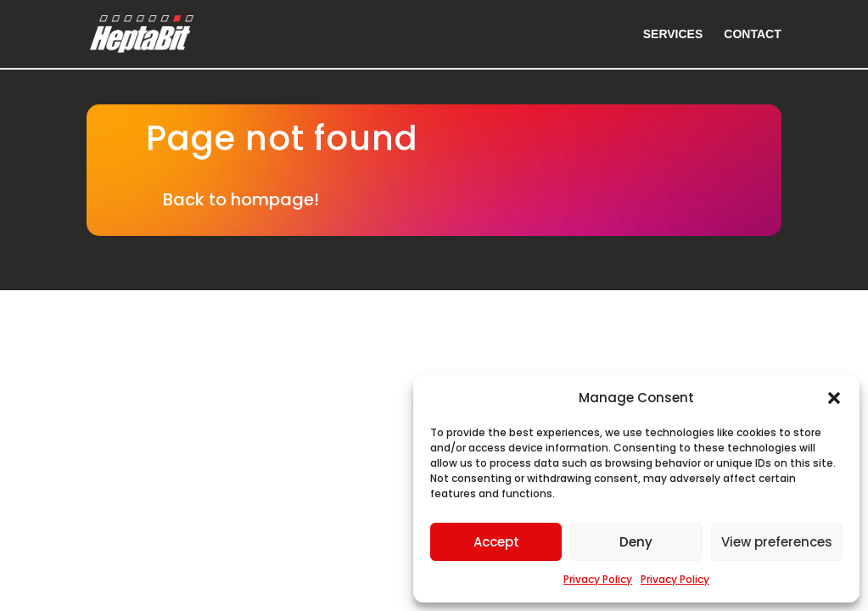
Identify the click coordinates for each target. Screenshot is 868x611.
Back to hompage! (241, 199)
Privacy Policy (598, 579)
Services (673, 34)
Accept (496, 542)
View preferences (777, 542)
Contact (752, 34)
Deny (636, 542)
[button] (834, 398)
